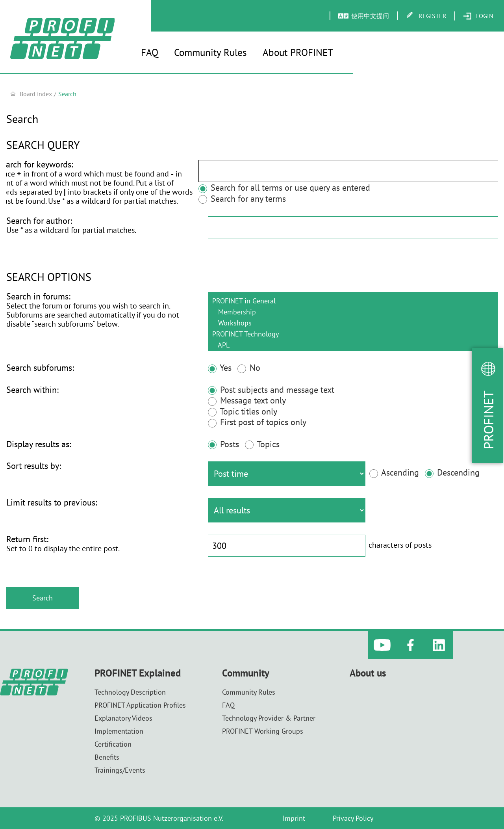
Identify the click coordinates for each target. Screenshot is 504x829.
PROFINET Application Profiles (140, 705)
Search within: (32, 390)
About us (368, 673)
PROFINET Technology (353, 334)
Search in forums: (38, 296)
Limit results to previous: (52, 502)
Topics (262, 444)
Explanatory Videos (123, 718)
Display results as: (39, 444)
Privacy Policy (353, 818)
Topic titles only (243, 411)
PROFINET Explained (138, 673)
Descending (452, 472)
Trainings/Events (120, 770)
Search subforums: (40, 368)
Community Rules (210, 52)
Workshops (353, 323)
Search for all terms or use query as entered (260, 188)
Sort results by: (34, 466)
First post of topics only (257, 422)
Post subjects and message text (271, 390)
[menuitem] (478, 16)
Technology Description (130, 692)
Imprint (294, 818)
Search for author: (39, 221)
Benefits (107, 757)
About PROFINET (298, 52)
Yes (220, 368)
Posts (223, 444)
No (249, 368)
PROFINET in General (353, 301)
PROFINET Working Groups (263, 731)
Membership (353, 312)
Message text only (247, 400)
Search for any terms (218, 199)
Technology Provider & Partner (269, 718)
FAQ (150, 52)
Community (246, 673)
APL (353, 345)
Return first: (27, 539)
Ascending (394, 472)
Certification (113, 744)
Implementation (119, 731)
